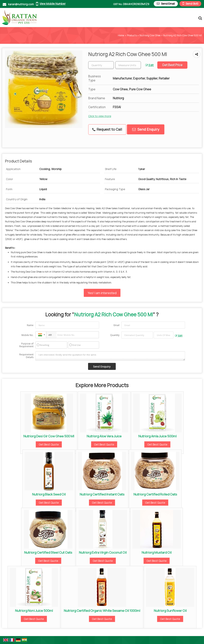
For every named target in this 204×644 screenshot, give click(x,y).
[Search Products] (200, 18)
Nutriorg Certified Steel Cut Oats (48, 552)
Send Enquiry (146, 129)
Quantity (115, 335)
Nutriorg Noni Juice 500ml (34, 611)
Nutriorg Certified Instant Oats (102, 494)
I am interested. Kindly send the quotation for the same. (110, 356)
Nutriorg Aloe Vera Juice (104, 436)
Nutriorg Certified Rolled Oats (155, 494)
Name (30, 325)
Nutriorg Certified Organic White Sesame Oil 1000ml (102, 611)
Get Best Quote (49, 444)
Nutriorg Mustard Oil (157, 552)
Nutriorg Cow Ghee (150, 35)
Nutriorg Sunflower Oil (170, 611)
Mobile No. (27, 335)
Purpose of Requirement (26, 345)
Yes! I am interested (102, 293)
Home (121, 35)
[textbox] (128, 65)
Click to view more (100, 116)
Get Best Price (172, 65)
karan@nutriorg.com (21, 4)
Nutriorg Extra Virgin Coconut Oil (103, 552)
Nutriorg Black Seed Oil (49, 494)
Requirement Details (26, 356)
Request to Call (107, 129)
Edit (150, 65)
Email (117, 325)
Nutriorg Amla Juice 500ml (157, 436)
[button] (53, 4)
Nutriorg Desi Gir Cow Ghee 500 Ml (49, 436)
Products (132, 35)
